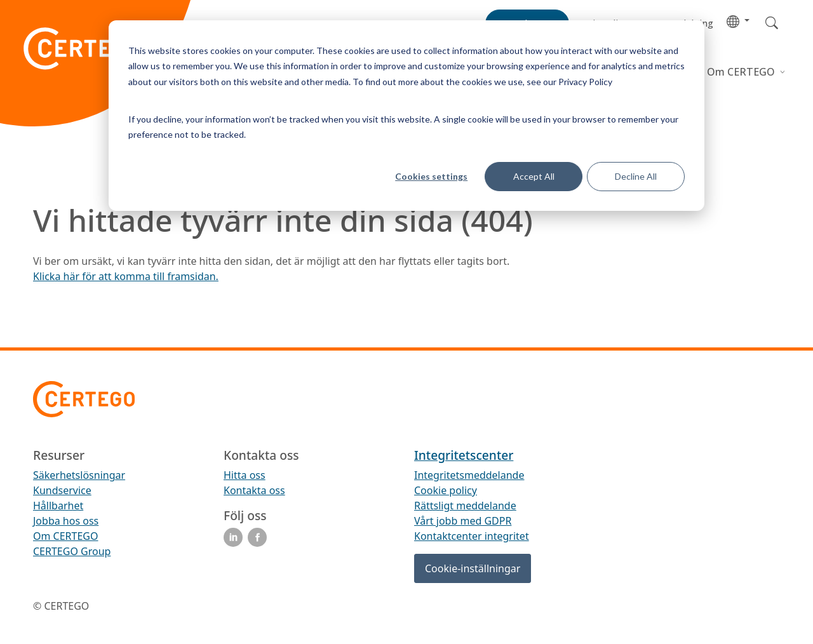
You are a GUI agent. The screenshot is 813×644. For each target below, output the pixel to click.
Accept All (534, 176)
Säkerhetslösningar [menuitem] (79, 475)
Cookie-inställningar (473, 568)
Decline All (636, 176)
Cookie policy (446, 490)
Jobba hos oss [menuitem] (66, 521)
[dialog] (406, 116)
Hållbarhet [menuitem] (58, 506)
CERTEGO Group (72, 551)
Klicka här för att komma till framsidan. (126, 276)
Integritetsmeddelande (469, 475)
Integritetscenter (464, 455)
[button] (738, 21)
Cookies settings (431, 176)
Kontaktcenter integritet (472, 536)
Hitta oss (245, 475)
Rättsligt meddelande (465, 506)
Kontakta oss (254, 490)
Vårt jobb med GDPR (463, 521)
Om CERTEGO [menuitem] (66, 536)
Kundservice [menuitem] (62, 490)
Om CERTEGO (742, 72)
